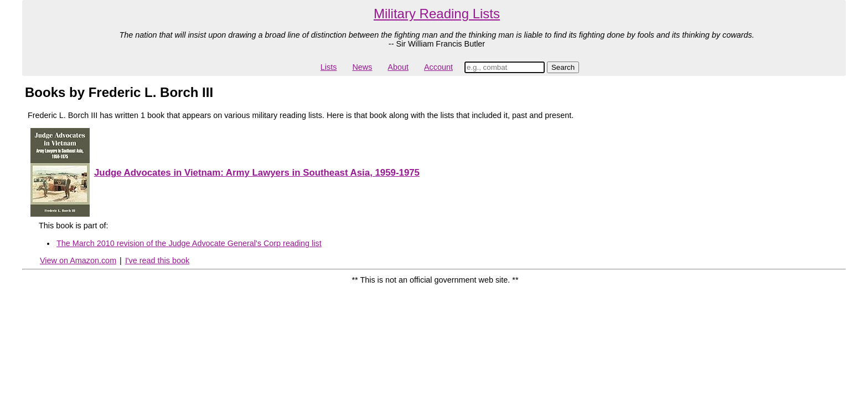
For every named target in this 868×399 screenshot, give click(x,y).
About (398, 67)
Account (438, 67)
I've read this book (157, 260)
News (362, 67)
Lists (329, 67)
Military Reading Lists (437, 14)
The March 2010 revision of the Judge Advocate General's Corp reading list (189, 243)
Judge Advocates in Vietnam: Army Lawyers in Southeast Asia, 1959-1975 (257, 173)
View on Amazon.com (78, 260)
